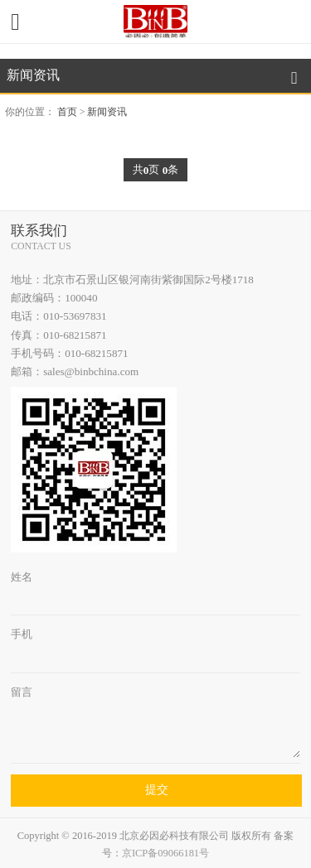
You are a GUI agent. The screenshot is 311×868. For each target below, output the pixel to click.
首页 (67, 112)
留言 (22, 692)
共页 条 (155, 170)
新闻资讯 (107, 112)
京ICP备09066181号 (165, 854)
